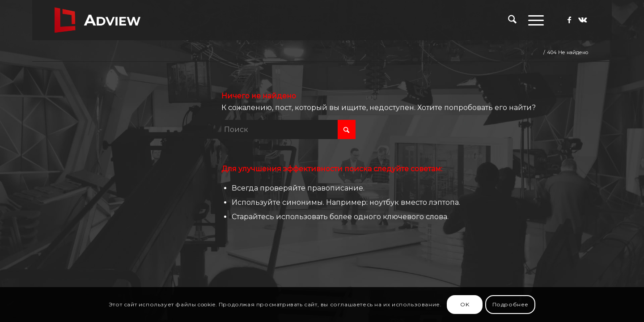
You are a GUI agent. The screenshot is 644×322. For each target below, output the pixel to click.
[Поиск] (512, 20)
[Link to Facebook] (569, 20)
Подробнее (511, 304)
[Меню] (533, 20)
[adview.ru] (97, 20)
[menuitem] (512, 20)
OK (465, 304)
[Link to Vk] (583, 20)
